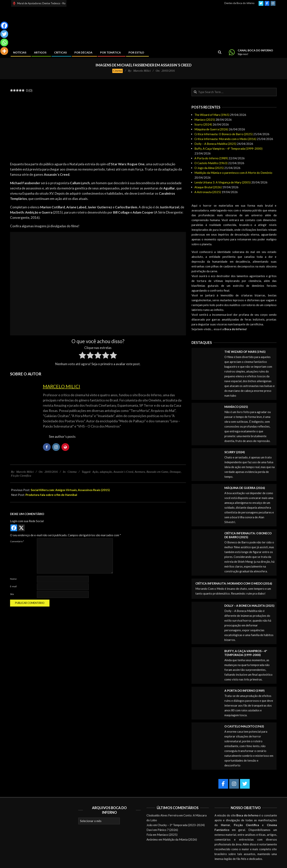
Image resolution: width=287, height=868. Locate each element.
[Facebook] (4, 25)
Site (12, 594)
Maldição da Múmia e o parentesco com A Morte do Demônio (233, 173)
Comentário (17, 541)
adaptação (106, 472)
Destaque (175, 472)
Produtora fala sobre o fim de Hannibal (51, 495)
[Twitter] (4, 34)
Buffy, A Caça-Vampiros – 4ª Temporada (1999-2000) (228, 148)
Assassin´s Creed (123, 472)
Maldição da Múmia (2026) (180, 839)
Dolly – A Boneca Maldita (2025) (215, 144)
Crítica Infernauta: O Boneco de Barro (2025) (224, 134)
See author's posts (62, 437)
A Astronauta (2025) (208, 192)
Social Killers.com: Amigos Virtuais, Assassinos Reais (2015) (70, 490)
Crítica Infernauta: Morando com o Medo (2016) (225, 139)
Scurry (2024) (203, 124)
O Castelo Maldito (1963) (211, 163)
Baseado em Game (157, 472)
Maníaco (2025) (205, 120)
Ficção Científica (21, 476)
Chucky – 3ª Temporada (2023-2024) (181, 825)
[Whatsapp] (4, 42)
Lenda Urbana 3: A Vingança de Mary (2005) (223, 182)
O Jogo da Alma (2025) (209, 168)
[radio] (82, 356)
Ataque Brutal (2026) (208, 187)
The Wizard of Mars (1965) (212, 115)
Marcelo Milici (62, 386)
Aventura (140, 472)
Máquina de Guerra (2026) (211, 129)
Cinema (118, 71)
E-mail (13, 586)
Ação (95, 472)
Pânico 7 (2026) (168, 830)
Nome (13, 579)
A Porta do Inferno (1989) (211, 158)
